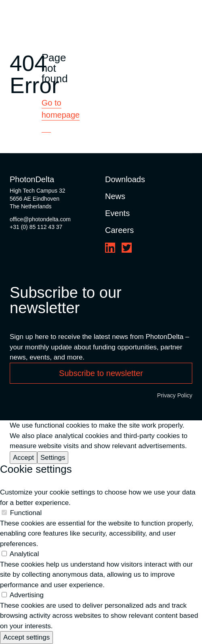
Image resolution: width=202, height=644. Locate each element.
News (115, 196)
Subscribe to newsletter (101, 373)
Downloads (125, 179)
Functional (26, 513)
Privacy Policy (175, 395)
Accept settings (26, 637)
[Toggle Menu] (187, 16)
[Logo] (43, 16)
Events (117, 213)
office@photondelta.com (40, 219)
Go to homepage (61, 109)
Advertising (27, 595)
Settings (53, 458)
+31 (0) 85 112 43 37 (36, 227)
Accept (23, 458)
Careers (119, 230)
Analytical (24, 554)
